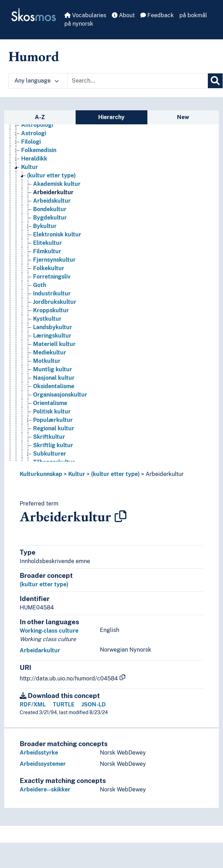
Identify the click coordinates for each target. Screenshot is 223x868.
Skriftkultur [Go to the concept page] (49, 437)
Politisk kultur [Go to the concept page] (52, 412)
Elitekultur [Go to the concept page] (47, 243)
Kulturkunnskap (41, 474)
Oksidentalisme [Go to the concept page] (54, 386)
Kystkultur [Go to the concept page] (47, 319)
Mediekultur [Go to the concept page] (50, 353)
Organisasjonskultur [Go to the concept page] (60, 395)
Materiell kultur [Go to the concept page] (54, 344)
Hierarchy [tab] (111, 117)
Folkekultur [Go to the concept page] (49, 268)
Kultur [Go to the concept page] (30, 167)
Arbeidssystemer (43, 764)
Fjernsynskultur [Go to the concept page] (54, 260)
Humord (34, 56)
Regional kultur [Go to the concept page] (54, 428)
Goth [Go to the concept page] (40, 285)
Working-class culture (49, 631)
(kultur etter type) (115, 474)
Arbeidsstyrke (39, 753)
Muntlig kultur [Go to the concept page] (53, 369)
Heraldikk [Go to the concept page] (34, 159)
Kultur (77, 474)
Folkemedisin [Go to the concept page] (39, 150)
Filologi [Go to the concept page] (31, 142)
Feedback (157, 15)
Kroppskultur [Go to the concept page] (51, 310)
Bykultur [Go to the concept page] (45, 226)
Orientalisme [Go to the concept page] (50, 403)
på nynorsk (79, 24)
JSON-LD (94, 704)
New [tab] (183, 117)
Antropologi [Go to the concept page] (37, 125)
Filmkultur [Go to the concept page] (47, 251)
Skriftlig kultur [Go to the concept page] (53, 445)
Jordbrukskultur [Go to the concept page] (55, 302)
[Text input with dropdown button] (138, 81)
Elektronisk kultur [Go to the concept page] (57, 234)
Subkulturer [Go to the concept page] (50, 454)
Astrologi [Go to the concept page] (34, 133)
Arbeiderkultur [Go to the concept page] (53, 192)
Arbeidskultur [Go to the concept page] (52, 201)
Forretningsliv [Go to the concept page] (52, 277)
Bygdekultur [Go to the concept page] (50, 218)
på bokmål (193, 15)
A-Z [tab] (40, 117)
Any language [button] (37, 81)
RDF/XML (33, 704)
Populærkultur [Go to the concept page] (53, 420)
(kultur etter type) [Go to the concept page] (51, 175)
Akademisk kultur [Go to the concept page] (57, 184)
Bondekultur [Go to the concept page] (50, 209)
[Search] (215, 81)
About (123, 15)
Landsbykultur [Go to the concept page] (53, 327)
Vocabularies (85, 15)
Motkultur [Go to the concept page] (47, 361)
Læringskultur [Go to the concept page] (52, 336)
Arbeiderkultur (165, 474)
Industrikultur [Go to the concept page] (52, 293)
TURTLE (64, 704)
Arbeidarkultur (40, 650)
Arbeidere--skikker (45, 789)
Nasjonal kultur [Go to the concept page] (54, 378)
